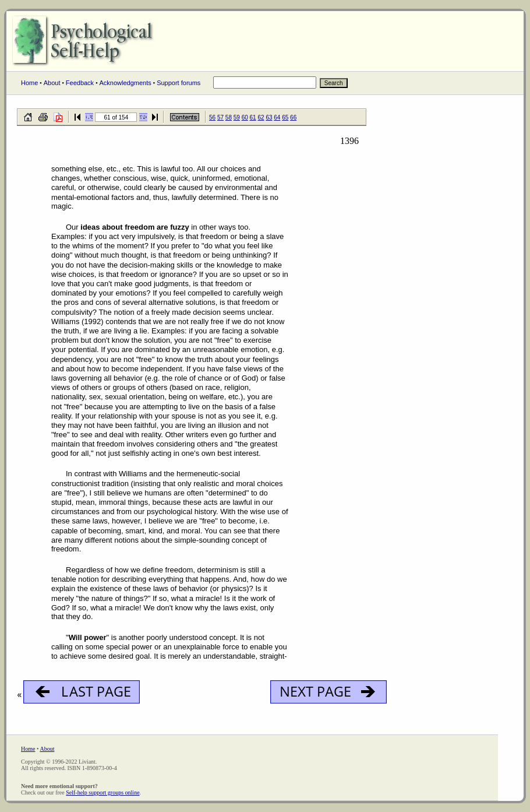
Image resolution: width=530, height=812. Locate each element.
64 (277, 117)
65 (285, 117)
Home (29, 83)
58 (229, 117)
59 (237, 117)
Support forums (179, 83)
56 (212, 117)
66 (293, 117)
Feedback (80, 83)
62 (261, 117)
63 (269, 117)
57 (220, 117)
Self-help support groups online (103, 792)
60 (245, 117)
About (52, 83)
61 (253, 117)
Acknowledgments (125, 83)
